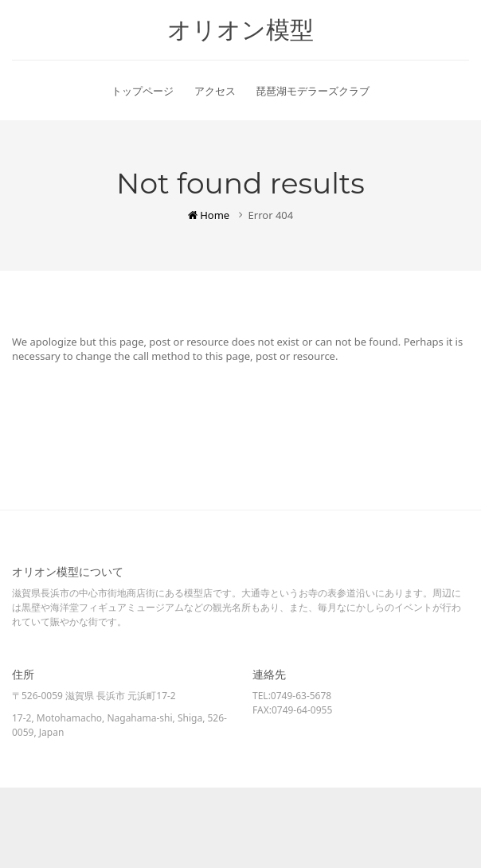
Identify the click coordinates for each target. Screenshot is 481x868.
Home (209, 215)
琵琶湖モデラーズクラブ (313, 91)
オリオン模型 (240, 30)
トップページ (143, 91)
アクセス (215, 91)
